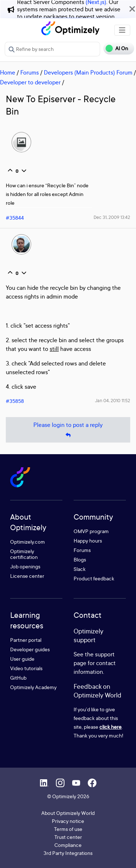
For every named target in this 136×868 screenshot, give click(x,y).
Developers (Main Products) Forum (88, 72)
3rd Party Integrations (68, 853)
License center (27, 576)
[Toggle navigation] (122, 30)
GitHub (18, 678)
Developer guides (30, 649)
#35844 (15, 218)
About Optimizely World (68, 813)
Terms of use (68, 829)
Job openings (25, 566)
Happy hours (88, 541)
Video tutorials (26, 668)
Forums (30, 72)
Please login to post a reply (68, 430)
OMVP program (91, 531)
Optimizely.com (28, 542)
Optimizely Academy (33, 687)
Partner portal (26, 640)
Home (8, 72)
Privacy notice (68, 821)
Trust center (68, 837)
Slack (80, 569)
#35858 (15, 401)
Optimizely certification (24, 554)
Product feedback (94, 578)
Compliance (68, 845)
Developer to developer (30, 82)
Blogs (80, 559)
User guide (22, 659)
